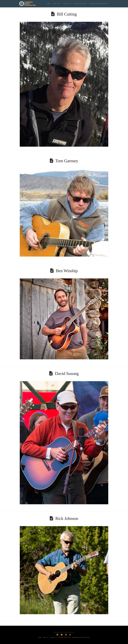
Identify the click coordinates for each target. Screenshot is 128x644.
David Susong (67, 373)
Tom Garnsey (67, 161)
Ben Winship (67, 271)
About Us (46, 637)
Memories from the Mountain (81, 637)
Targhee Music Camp (65, 637)
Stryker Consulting (68, 632)
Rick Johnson (67, 518)
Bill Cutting (67, 14)
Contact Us (54, 637)
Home (40, 637)
